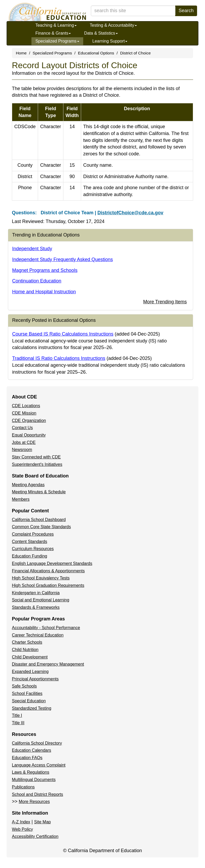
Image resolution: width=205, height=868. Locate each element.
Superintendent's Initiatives (37, 464)
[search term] (133, 11)
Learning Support (110, 41)
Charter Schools (27, 642)
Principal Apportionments (35, 679)
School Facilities (27, 693)
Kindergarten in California (36, 593)
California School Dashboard (39, 520)
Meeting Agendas (28, 485)
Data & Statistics (101, 33)
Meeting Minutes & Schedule (39, 492)
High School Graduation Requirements (48, 585)
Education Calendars (32, 750)
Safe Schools (24, 686)
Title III (18, 723)
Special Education (29, 701)
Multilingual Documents (34, 780)
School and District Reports (38, 794)
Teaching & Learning (56, 25)
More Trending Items (165, 302)
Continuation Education (37, 281)
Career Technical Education (38, 635)
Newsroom (22, 450)
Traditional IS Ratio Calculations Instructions (59, 358)
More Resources (34, 802)
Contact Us (22, 428)
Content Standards (29, 542)
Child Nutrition (25, 650)
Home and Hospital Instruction (44, 292)
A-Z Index (21, 822)
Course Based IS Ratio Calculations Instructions (63, 334)
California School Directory (37, 743)
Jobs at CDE (24, 442)
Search (186, 11)
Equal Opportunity (29, 435)
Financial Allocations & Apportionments (48, 571)
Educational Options (96, 53)
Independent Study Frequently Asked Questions (62, 259)
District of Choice (136, 53)
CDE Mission (24, 413)
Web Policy (22, 829)
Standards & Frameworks (36, 607)
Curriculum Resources (33, 549)
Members (21, 499)
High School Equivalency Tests (41, 578)
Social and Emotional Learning (41, 600)
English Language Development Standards (52, 563)
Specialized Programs (57, 41)
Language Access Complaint (39, 765)
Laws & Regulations (31, 772)
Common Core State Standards (41, 527)
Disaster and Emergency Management (48, 664)
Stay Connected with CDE (36, 457)
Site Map (42, 822)
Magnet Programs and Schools (45, 270)
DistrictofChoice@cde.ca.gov (131, 213)
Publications (23, 787)
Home (21, 53)
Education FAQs (27, 758)
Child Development (30, 657)
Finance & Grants (53, 33)
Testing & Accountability (113, 25)
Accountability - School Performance (46, 628)
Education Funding (29, 556)
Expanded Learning (30, 672)
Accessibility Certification (35, 836)
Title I (17, 715)
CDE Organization (29, 421)
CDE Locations (26, 406)
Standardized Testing (32, 708)
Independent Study (32, 249)
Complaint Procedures (33, 534)
